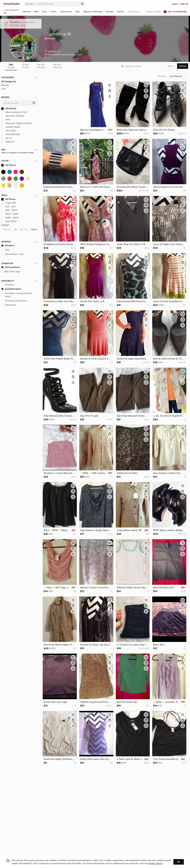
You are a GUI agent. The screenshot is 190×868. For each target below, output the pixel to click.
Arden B (7, 142)
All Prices (8, 199)
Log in (175, 4)
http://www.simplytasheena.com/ (65, 55)
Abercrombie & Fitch (14, 112)
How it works (154, 12)
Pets (78, 12)
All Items (8, 245)
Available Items (11, 289)
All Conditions (11, 267)
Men (36, 12)
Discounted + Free (12, 254)
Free (5, 250)
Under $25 (9, 203)
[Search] (58, 4)
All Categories (9, 81)
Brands (110, 12)
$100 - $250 (10, 214)
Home (54, 12)
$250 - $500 (10, 218)
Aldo (6, 120)
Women (27, 12)
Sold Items (9, 305)
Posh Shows (134, 12)
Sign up (184, 4)
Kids (45, 12)
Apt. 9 (7, 138)
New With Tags (11, 272)
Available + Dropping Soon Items (17, 295)
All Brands (9, 108)
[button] (31, 4)
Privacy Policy (155, 863)
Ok (179, 862)
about (171, 66)
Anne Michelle (11, 134)
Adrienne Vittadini (13, 116)
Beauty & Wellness (93, 12)
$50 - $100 (9, 210)
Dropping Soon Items (14, 301)
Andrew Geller (11, 127)
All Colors (9, 165)
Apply (34, 229)
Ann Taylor (9, 131)
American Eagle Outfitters (17, 123)
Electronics (66, 12)
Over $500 (9, 221)
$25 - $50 (9, 207)
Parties (121, 12)
